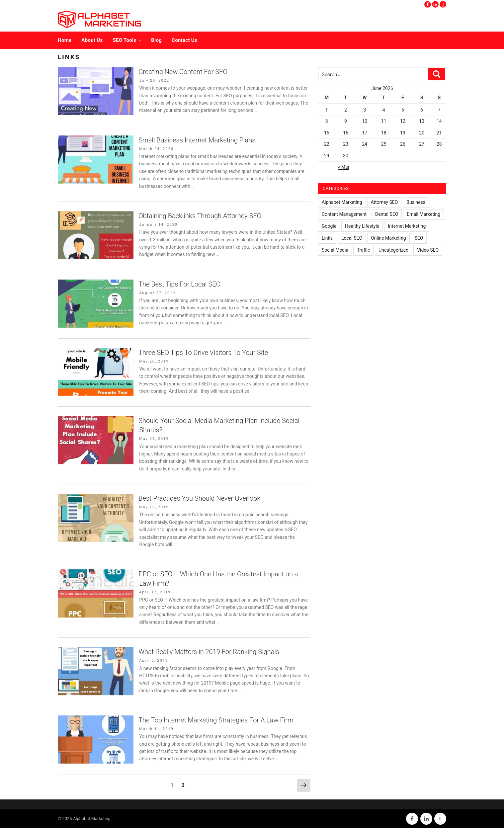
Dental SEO (387, 214)
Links (327, 238)
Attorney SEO (384, 202)
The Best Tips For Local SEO (179, 284)
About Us (92, 40)
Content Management (344, 214)
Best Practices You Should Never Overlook (199, 498)
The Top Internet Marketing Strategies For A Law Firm (216, 720)
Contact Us (184, 40)
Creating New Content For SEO (183, 72)
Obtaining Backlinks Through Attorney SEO (200, 216)
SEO (419, 238)
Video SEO (428, 250)
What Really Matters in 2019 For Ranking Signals (209, 652)
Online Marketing (388, 238)
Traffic (363, 250)
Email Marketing (423, 214)
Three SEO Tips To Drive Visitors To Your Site (203, 353)
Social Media (335, 250)
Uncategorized (393, 250)
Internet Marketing (407, 226)
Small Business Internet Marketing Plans (197, 140)
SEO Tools (128, 40)
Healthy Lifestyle (362, 226)
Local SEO (352, 238)
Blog (156, 40)
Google (329, 226)
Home (65, 40)
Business (416, 202)
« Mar (344, 167)
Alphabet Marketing (342, 202)
